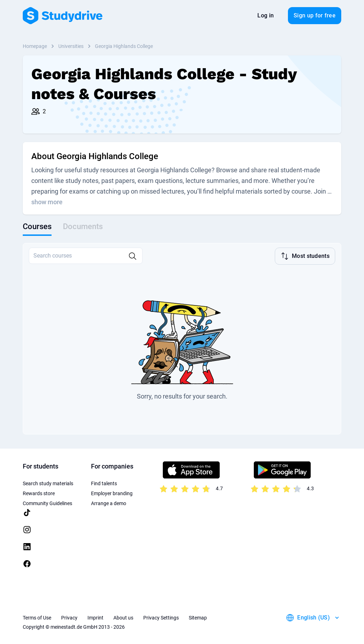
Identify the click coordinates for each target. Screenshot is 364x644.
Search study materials (48, 483)
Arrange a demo (109, 503)
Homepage (35, 46)
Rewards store (39, 493)
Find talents (104, 483)
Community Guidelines (47, 503)
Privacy (69, 617)
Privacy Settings (161, 617)
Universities (71, 46)
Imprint (95, 617)
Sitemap (198, 617)
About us (123, 617)
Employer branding (112, 493)
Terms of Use (37, 617)
